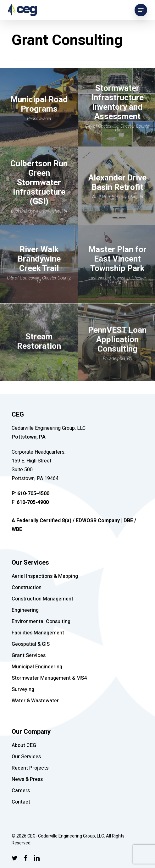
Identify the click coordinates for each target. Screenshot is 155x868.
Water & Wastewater (35, 701)
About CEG (24, 745)
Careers (21, 791)
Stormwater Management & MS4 (49, 678)
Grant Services (29, 655)
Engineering (25, 610)
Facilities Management (38, 633)
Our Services (26, 757)
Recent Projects (30, 768)
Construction (27, 588)
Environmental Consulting (41, 622)
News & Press (27, 779)
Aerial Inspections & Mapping (45, 576)
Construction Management (42, 599)
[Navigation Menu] (141, 10)
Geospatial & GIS (31, 644)
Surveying (23, 689)
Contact (21, 802)
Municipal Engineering (37, 667)
